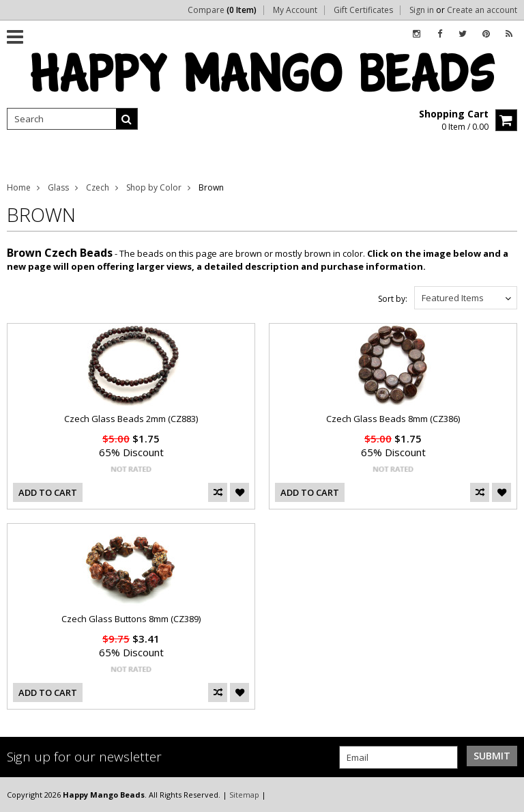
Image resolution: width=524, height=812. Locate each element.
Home (19, 187)
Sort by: (393, 299)
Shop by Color (154, 187)
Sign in (422, 10)
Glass (58, 187)
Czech (98, 187)
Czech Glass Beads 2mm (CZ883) (131, 419)
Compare (222, 10)
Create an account (482, 10)
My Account (295, 10)
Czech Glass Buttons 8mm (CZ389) (131, 619)
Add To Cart (48, 492)
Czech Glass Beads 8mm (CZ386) (393, 419)
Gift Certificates (363, 10)
